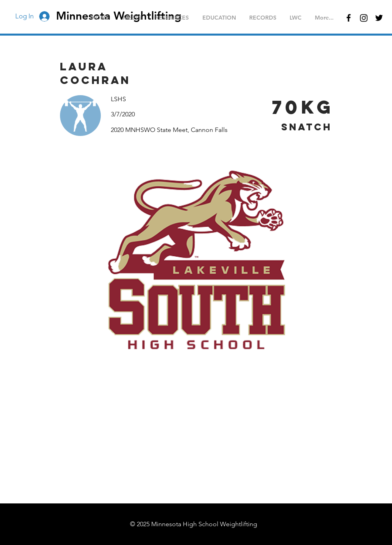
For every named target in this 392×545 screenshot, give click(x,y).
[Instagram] (364, 18)
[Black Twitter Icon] (379, 18)
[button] (132, 18)
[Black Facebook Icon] (349, 18)
